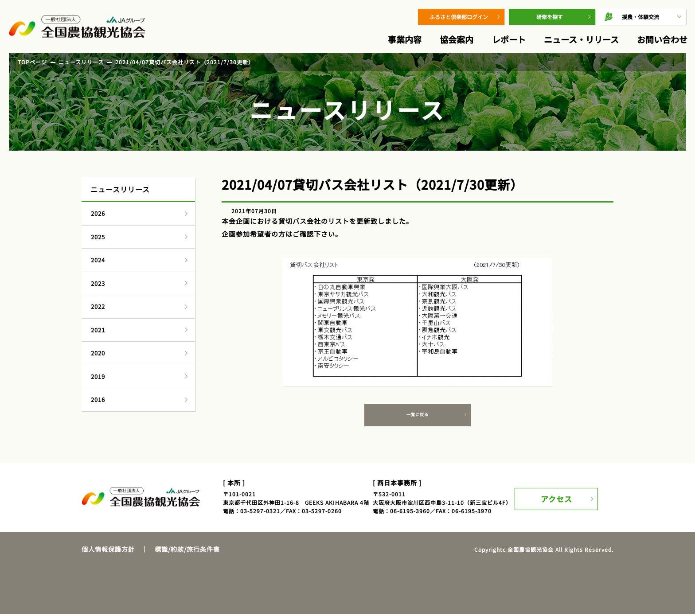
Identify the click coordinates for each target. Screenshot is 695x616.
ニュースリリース (81, 62)
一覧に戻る (418, 416)
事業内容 (405, 39)
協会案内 (457, 39)
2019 (98, 376)
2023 (98, 283)
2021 (98, 330)
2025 (98, 237)
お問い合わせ (662, 39)
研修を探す (550, 17)
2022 (98, 306)
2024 (98, 260)
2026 (98, 213)
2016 (98, 400)
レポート (509, 39)
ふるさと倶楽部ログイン (459, 17)
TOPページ (32, 62)
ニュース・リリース (581, 39)
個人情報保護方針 (108, 551)
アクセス (559, 498)
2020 (98, 353)
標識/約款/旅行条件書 (187, 551)
